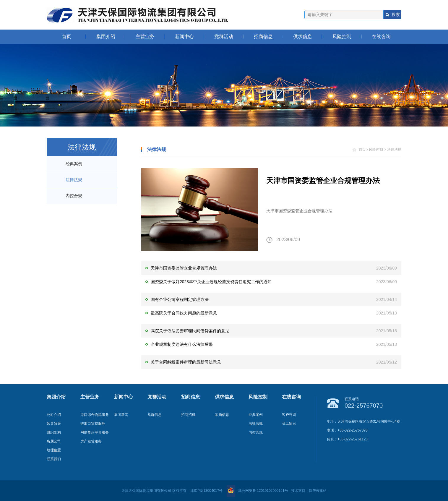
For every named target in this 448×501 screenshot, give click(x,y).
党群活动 (224, 37)
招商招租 (188, 415)
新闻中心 (184, 37)
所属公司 (54, 441)
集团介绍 (106, 37)
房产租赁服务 (91, 441)
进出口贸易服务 (93, 424)
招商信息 (263, 37)
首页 (66, 37)
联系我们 (54, 459)
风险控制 (342, 37)
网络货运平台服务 (95, 432)
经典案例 (74, 164)
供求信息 (303, 37)
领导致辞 (54, 424)
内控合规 (74, 196)
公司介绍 (54, 415)
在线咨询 (381, 37)
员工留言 (289, 424)
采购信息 (222, 415)
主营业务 (145, 37)
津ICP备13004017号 (206, 491)
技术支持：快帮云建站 (309, 491)
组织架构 (54, 432)
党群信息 (155, 415)
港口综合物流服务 (95, 415)
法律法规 (74, 180)
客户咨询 (289, 415)
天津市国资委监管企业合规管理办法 (323, 180)
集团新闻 (121, 415)
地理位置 (54, 450)
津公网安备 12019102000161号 (257, 491)
